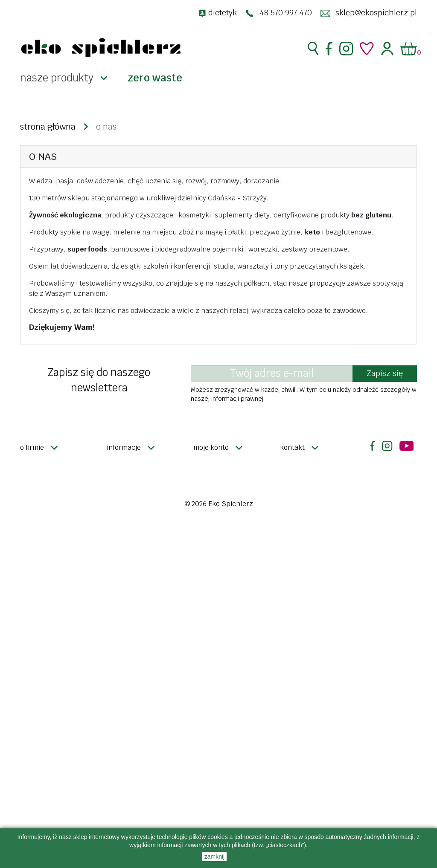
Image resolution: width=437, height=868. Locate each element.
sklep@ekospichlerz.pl (376, 13)
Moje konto (211, 447)
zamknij (214, 856)
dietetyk (223, 13)
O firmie (32, 447)
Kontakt (292, 447)
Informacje (124, 447)
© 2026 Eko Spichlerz (219, 504)
